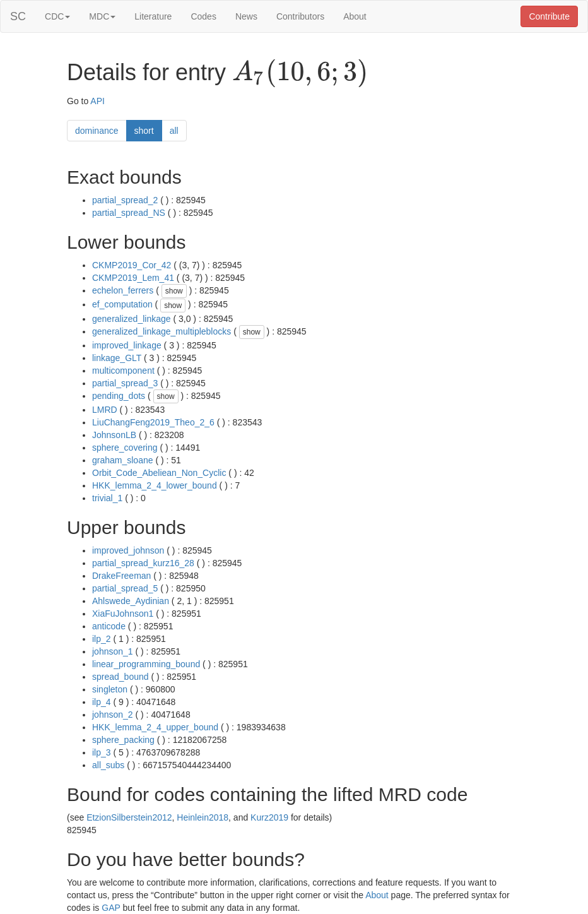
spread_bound (121, 677)
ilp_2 (102, 639)
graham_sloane (123, 460)
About (355, 16)
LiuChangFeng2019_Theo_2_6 (153, 422)
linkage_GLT (117, 358)
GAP (111, 908)
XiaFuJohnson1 (123, 614)
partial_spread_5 (125, 588)
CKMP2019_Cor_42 (132, 265)
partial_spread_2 (125, 200)
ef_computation (122, 304)
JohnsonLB (114, 435)
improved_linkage (127, 345)
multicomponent (123, 371)
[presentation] (300, 73)
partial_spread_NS (129, 213)
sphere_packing (123, 740)
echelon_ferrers (123, 290)
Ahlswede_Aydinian (131, 601)
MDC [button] (102, 16)
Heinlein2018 (203, 817)
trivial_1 (107, 498)
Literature (153, 16)
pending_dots (119, 396)
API (97, 101)
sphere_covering (125, 448)
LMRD (105, 410)
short (144, 131)
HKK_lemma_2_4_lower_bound (155, 485)
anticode (109, 626)
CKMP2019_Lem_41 (133, 278)
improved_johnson (128, 550)
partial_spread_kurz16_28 (143, 563)
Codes (203, 16)
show (174, 291)
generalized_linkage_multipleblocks (162, 331)
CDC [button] (57, 16)
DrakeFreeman (121, 576)
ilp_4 (102, 702)
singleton (110, 689)
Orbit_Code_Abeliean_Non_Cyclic (159, 473)
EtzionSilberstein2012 (129, 817)
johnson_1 (113, 651)
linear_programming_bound (146, 664)
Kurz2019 (269, 817)
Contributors (300, 16)
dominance (97, 131)
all (174, 131)
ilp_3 (102, 752)
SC (18, 16)
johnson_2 (113, 715)
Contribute (549, 16)
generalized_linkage (132, 319)
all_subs (108, 765)
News (246, 16)
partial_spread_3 (125, 383)
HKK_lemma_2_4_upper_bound (155, 727)
